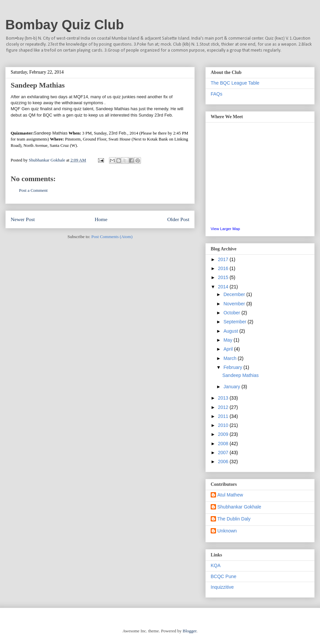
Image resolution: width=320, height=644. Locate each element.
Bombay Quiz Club (65, 25)
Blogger (189, 631)
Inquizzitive (222, 587)
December (235, 294)
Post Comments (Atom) (112, 237)
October (232, 313)
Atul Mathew (230, 495)
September (235, 322)
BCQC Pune (223, 576)
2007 (224, 453)
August (231, 331)
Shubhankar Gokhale (239, 507)
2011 (224, 416)
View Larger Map (225, 229)
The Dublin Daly (234, 519)
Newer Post (23, 219)
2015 (224, 277)
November (235, 304)
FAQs (216, 94)
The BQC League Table (235, 83)
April (229, 349)
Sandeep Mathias (240, 375)
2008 (224, 444)
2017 (224, 259)
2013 (224, 398)
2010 (224, 425)
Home (101, 219)
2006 (224, 462)
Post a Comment (33, 190)
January (232, 387)
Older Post (178, 219)
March (230, 358)
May (228, 340)
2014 (224, 287)
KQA (216, 565)
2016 (224, 268)
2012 (224, 407)
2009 (224, 434)
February (233, 367)
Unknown (227, 531)
